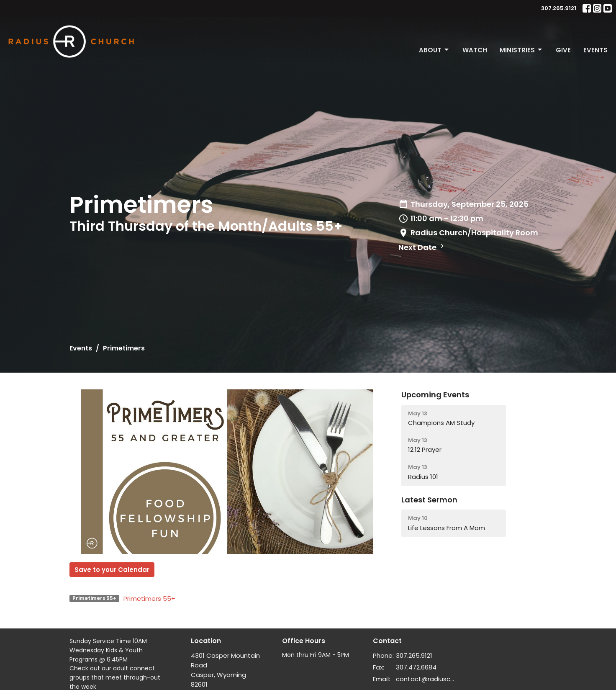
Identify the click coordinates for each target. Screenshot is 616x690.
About (434, 50)
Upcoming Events (435, 395)
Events (595, 50)
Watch (475, 50)
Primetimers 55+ (149, 599)
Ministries (521, 50)
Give (563, 50)
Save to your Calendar (112, 570)
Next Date (422, 247)
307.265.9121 (559, 8)
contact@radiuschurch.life (426, 679)
